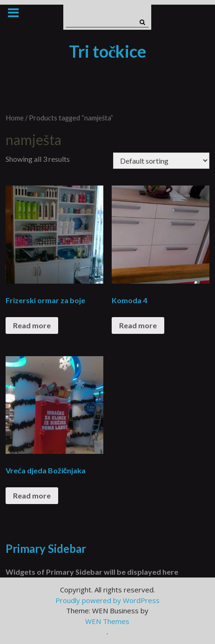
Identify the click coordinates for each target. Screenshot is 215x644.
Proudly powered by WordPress (107, 600)
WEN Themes (107, 621)
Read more (32, 325)
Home (15, 118)
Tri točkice (108, 51)
